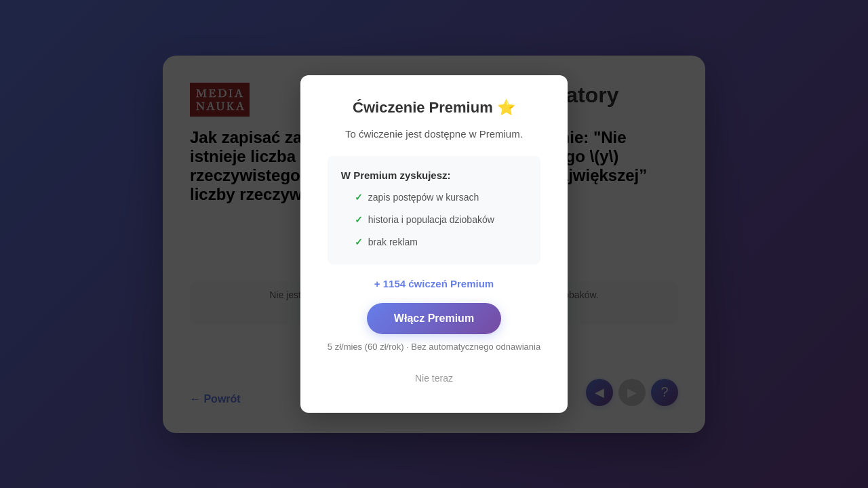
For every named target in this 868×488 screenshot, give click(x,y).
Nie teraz (434, 378)
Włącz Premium (434, 318)
